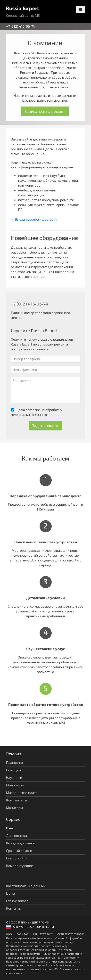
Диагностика (17, 836)
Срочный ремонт (19, 851)
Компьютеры (17, 800)
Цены (10, 893)
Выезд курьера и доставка (36, 219)
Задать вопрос (45, 425)
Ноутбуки (13, 770)
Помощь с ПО (16, 858)
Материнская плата (22, 793)
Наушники (14, 778)
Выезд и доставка (20, 843)
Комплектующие (20, 866)
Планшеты (14, 762)
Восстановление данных (26, 886)
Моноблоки (15, 785)
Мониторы (14, 808)
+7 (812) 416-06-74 (21, 26)
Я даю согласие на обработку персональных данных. (37, 412)
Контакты (14, 908)
